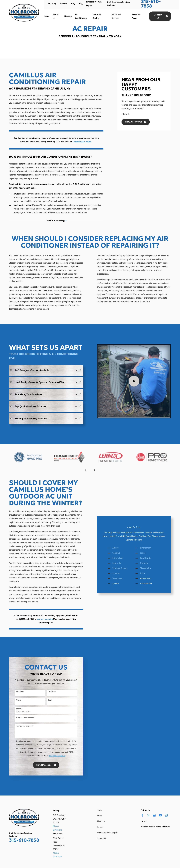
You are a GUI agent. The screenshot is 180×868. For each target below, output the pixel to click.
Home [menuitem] (47, 16)
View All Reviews (136, 122)
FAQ (81, 3)
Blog (73, 3)
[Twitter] (148, 815)
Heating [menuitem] (68, 16)
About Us (101, 821)
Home (99, 816)
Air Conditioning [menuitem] (81, 16)
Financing (52, 3)
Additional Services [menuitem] (116, 16)
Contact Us (161, 16)
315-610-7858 (24, 840)
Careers (64, 3)
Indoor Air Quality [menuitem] (97, 16)
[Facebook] (142, 815)
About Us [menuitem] (56, 16)
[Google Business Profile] (154, 815)
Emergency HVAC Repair (107, 833)
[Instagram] (166, 815)
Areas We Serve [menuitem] (136, 16)
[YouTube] (160, 815)
